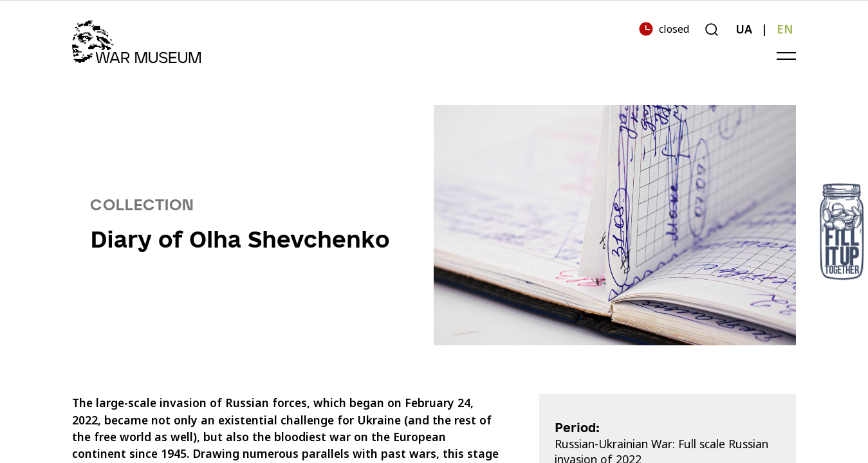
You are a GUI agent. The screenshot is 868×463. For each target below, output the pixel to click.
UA (744, 29)
